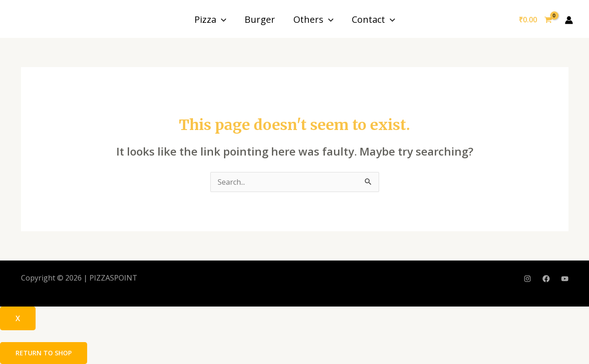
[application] (221, 19)
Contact (373, 19)
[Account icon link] (569, 20)
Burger (260, 19)
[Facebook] (546, 279)
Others (313, 19)
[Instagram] (527, 279)
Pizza (210, 19)
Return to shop (44, 353)
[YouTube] (565, 279)
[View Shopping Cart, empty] (535, 20)
